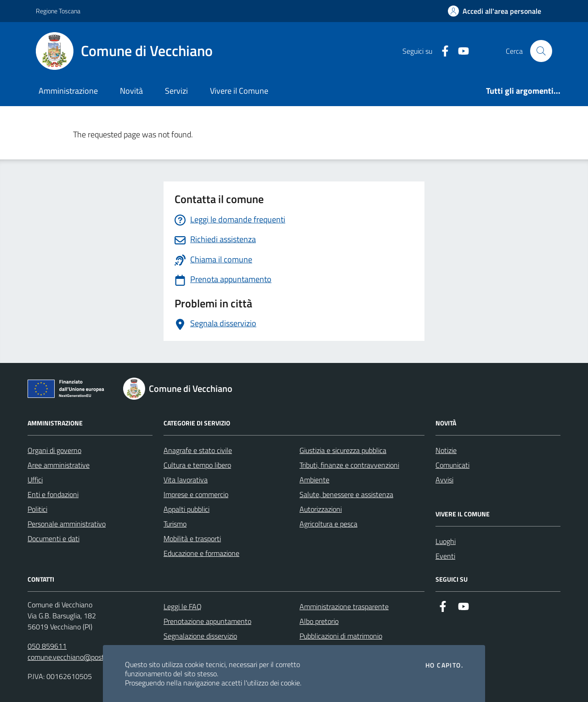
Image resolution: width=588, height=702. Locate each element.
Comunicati (452, 465)
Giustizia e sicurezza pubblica (343, 450)
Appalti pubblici (187, 509)
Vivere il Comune (239, 91)
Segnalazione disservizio (200, 636)
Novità (131, 91)
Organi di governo (54, 450)
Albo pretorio (319, 621)
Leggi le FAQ (183, 606)
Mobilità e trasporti (192, 538)
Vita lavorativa (186, 480)
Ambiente (314, 480)
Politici (37, 509)
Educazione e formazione (201, 553)
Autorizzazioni (321, 509)
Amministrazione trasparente (344, 606)
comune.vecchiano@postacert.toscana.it (89, 657)
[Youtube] (460, 51)
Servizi (176, 91)
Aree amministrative (59, 465)
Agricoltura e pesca (328, 524)
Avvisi (444, 480)
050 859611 (47, 646)
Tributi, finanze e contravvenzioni (349, 465)
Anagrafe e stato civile (198, 450)
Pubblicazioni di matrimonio (341, 636)
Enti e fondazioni (53, 494)
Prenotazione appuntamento (207, 621)
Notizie (446, 450)
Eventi (445, 556)
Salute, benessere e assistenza (346, 494)
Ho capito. (444, 665)
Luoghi (446, 541)
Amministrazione (68, 91)
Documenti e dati (54, 538)
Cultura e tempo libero (197, 465)
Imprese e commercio (196, 494)
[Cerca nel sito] (541, 51)
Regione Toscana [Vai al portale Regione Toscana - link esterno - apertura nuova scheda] (58, 11)
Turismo (175, 524)
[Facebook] (441, 51)
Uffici (35, 480)
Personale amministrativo (67, 524)
